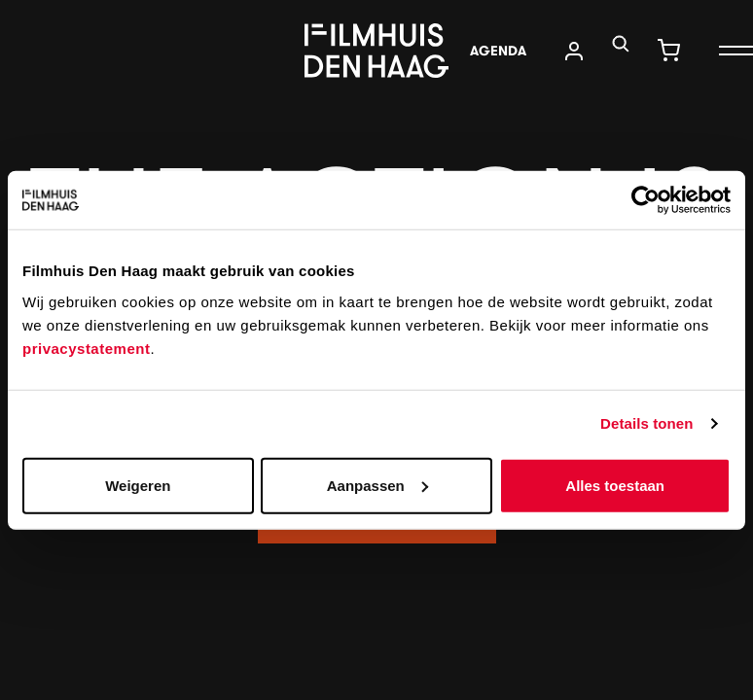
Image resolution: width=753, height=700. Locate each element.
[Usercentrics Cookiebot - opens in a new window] (645, 200)
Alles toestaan (615, 485)
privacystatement (86, 348)
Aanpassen (377, 485)
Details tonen (646, 423)
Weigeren (138, 485)
